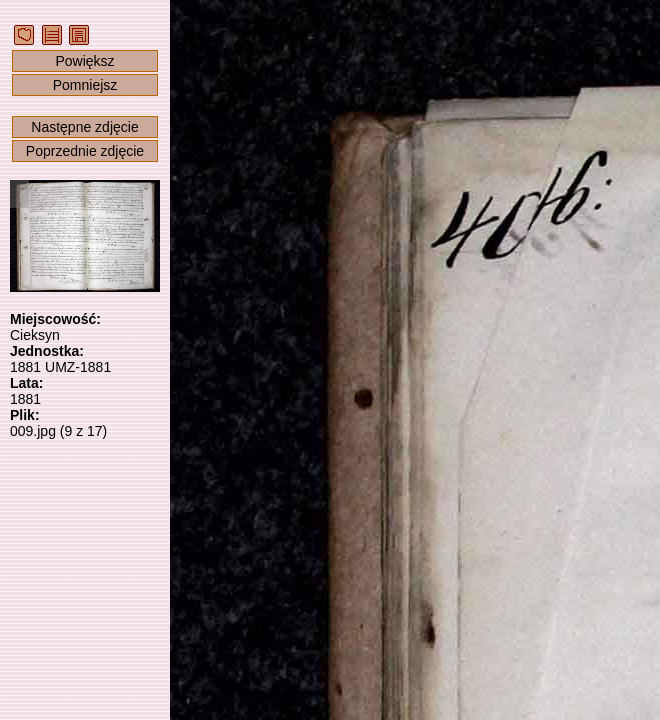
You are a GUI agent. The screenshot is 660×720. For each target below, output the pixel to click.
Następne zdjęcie (84, 127)
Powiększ (84, 61)
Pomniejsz (85, 85)
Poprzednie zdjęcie (85, 151)
